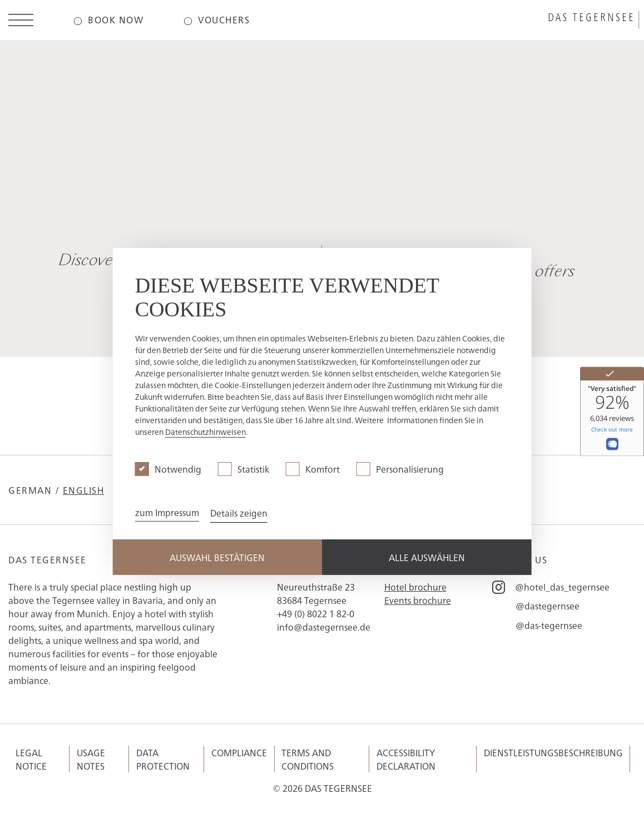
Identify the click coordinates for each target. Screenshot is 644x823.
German (30, 490)
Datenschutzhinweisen (205, 432)
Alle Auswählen (427, 557)
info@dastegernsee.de (324, 627)
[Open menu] (21, 22)
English (84, 490)
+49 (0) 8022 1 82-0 (316, 613)
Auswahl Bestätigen (217, 557)
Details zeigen (239, 513)
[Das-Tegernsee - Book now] (108, 20)
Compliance (239, 752)
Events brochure (418, 600)
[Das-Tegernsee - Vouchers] (217, 20)
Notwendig (178, 469)
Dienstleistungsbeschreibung (553, 752)
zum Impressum (167, 512)
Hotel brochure (415, 587)
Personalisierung (410, 469)
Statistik (253, 469)
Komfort (323, 469)
